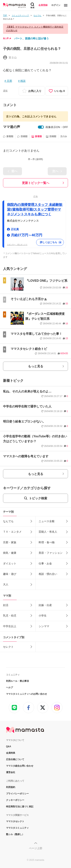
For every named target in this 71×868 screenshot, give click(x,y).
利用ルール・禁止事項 (17, 681)
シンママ (44, 626)
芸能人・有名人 (48, 532)
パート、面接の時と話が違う (32, 38)
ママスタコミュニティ (17, 828)
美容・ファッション (51, 553)
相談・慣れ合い (48, 574)
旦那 (9, 81)
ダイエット (10, 563)
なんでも (8, 521)
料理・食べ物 (47, 542)
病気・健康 (10, 553)
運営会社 (11, 772)
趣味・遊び (10, 574)
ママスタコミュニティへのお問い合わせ (27, 694)
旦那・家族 (10, 542)
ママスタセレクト (15, 821)
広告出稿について (15, 759)
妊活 (6, 605)
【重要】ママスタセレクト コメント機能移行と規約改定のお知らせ (35, 29)
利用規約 (11, 787)
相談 (23, 81)
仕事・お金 (45, 563)
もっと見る (36, 366)
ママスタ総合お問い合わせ (20, 766)
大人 (6, 584)
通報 (5, 91)
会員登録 (43, 5)
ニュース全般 (47, 521)
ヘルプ (9, 687)
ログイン (56, 5)
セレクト (8, 647)
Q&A (9, 746)
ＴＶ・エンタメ (12, 532)
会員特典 (11, 753)
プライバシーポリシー (17, 794)
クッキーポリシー (15, 800)
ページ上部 (36, 848)
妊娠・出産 (45, 605)
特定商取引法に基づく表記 (20, 807)
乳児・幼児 (10, 616)
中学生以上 (10, 626)
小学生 (43, 616)
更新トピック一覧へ (36, 183)
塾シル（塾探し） (15, 834)
